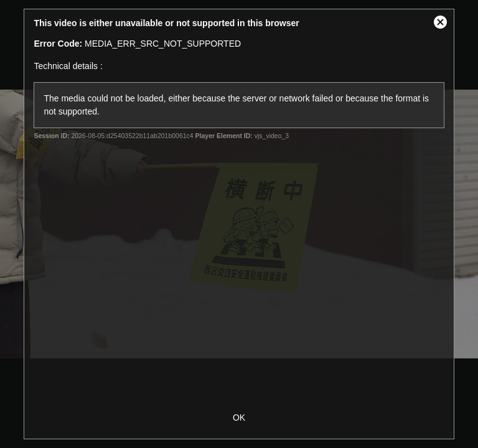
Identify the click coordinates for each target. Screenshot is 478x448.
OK (239, 418)
